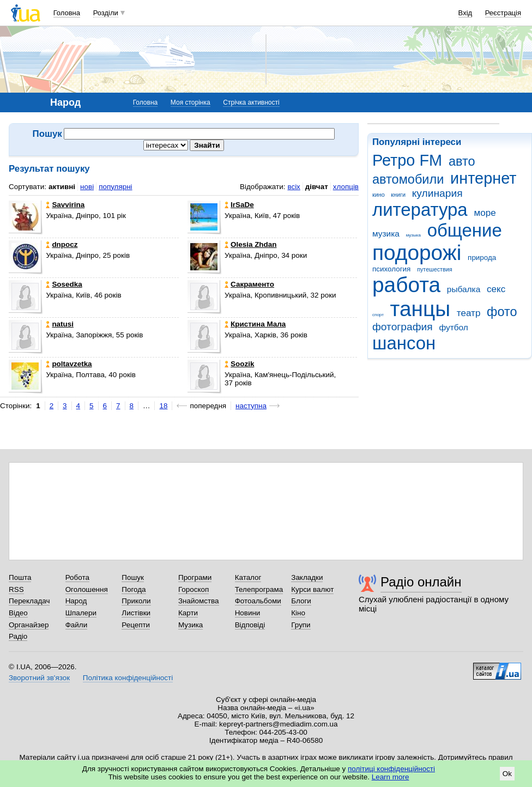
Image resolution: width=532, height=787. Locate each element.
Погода (134, 589)
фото (502, 312)
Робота (77, 577)
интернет (483, 178)
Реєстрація (503, 13)
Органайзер (29, 625)
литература (420, 210)
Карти (188, 613)
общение (465, 230)
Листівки (136, 613)
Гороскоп (194, 589)
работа (406, 285)
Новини (248, 613)
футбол (453, 327)
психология (391, 269)
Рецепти (136, 625)
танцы (421, 309)
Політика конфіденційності (128, 678)
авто (462, 161)
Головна (67, 13)
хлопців (346, 187)
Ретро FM (407, 160)
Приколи (136, 601)
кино (379, 195)
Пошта (20, 577)
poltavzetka (69, 364)
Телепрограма (259, 589)
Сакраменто (249, 284)
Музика (191, 625)
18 (163, 406)
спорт (378, 315)
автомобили (408, 179)
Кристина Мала (255, 324)
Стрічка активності (251, 102)
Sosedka (64, 284)
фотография (403, 327)
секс (496, 289)
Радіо (18, 636)
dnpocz (62, 244)
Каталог (248, 577)
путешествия (434, 269)
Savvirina (65, 205)
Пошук (133, 577)
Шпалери (81, 613)
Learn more (391, 777)
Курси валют (312, 589)
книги (398, 195)
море (485, 213)
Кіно (298, 613)
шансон (404, 343)
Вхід (465, 13)
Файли (77, 625)
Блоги (301, 601)
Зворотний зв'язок (39, 678)
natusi (60, 324)
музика (386, 234)
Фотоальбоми (258, 601)
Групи (301, 625)
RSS (16, 589)
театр (469, 313)
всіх (294, 187)
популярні (115, 187)
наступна (251, 406)
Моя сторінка (191, 102)
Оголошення (87, 589)
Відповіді (250, 625)
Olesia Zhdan (250, 244)
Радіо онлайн (421, 582)
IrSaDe (239, 205)
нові (87, 187)
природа (482, 258)
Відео (18, 613)
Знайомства (199, 601)
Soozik (239, 364)
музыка (413, 235)
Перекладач (29, 601)
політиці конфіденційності (391, 769)
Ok (507, 774)
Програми (195, 577)
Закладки (307, 577)
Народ (76, 601)
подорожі (417, 253)
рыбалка (464, 289)
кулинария (437, 193)
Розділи (106, 13)
